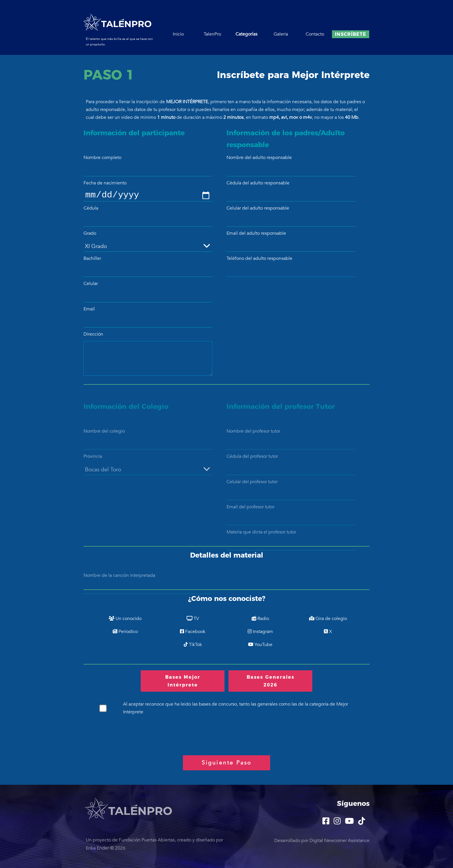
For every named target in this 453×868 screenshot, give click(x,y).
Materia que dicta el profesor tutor (261, 540)
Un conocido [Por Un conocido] (125, 619)
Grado (90, 233)
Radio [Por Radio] (260, 619)
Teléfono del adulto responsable (259, 258)
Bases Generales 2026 (271, 681)
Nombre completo (102, 158)
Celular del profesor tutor (252, 490)
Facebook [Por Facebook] (193, 632)
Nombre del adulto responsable (259, 158)
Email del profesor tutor (250, 515)
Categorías (246, 34)
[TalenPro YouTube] (349, 822)
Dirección (93, 334)
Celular (91, 284)
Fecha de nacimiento (105, 183)
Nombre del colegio (104, 439)
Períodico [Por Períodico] (125, 632)
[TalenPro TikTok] (362, 822)
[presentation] (127, 733)
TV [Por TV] (193, 619)
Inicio (178, 34)
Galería (281, 34)
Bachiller (92, 258)
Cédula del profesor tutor (252, 464)
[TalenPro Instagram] (337, 822)
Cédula (91, 208)
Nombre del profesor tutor (253, 439)
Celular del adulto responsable (258, 208)
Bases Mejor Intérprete (183, 681)
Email (89, 309)
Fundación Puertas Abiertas (147, 840)
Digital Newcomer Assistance (339, 841)
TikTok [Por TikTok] (193, 645)
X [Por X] (328, 632)
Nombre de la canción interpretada (119, 583)
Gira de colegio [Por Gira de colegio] (328, 619)
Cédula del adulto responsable (258, 183)
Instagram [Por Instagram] (260, 632)
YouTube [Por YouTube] (260, 645)
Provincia (93, 464)
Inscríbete (351, 34)
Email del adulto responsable (256, 233)
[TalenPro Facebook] (326, 822)
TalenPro (212, 34)
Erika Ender (97, 848)
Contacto (315, 34)
